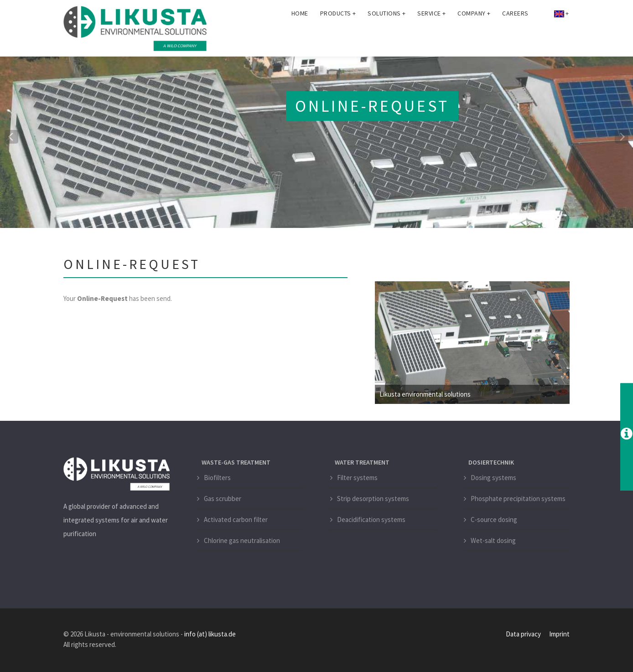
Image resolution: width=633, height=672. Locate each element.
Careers (515, 32)
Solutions (387, 32)
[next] (622, 137)
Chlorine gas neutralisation (242, 540)
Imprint (559, 634)
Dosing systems (493, 478)
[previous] (11, 137)
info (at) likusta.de (210, 634)
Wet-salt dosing (493, 540)
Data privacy (523, 634)
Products (338, 32)
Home (300, 32)
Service (431, 32)
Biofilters (217, 478)
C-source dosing (494, 520)
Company (474, 32)
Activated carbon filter (236, 520)
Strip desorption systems (373, 499)
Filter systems (357, 478)
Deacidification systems (371, 520)
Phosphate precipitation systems (518, 499)
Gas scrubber (223, 499)
